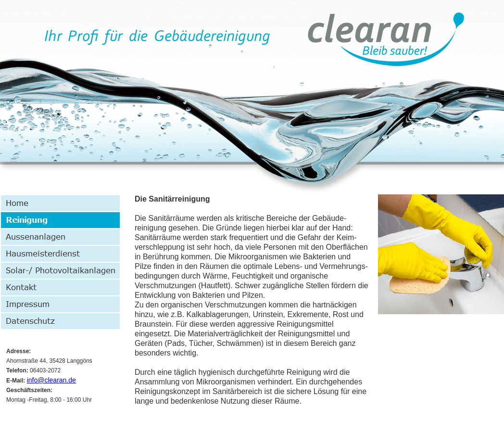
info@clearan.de (51, 380)
